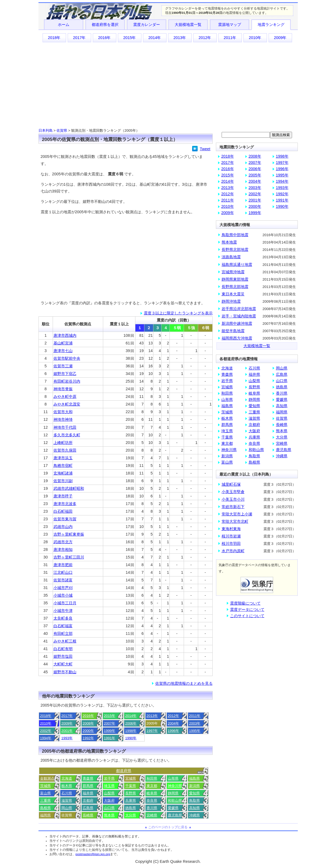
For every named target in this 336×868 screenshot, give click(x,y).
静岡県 (173, 793)
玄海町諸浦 (63, 473)
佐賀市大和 (63, 412)
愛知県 (194, 793)
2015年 (129, 38)
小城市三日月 (65, 603)
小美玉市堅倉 (233, 492)
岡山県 (67, 808)
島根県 (45, 808)
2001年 (67, 731)
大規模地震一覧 (188, 25)
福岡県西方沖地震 (237, 338)
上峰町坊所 (63, 443)
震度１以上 (119, 324)
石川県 (67, 793)
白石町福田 (63, 511)
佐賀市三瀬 (63, 366)
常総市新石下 (233, 507)
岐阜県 (152, 793)
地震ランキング (271, 25)
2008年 (88, 723)
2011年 (230, 38)
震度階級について (245, 603)
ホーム (64, 25)
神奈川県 (175, 786)
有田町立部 (63, 633)
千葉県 (131, 786)
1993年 (67, 738)
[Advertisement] (168, 85)
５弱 (177, 328)
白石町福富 (63, 626)
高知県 (194, 808)
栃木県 (67, 786)
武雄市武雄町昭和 (69, 488)
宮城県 (131, 778)
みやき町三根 (65, 641)
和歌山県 (175, 801)
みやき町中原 (65, 397)
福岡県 (45, 815)
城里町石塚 (231, 484)
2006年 (131, 723)
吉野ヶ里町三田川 (69, 557)
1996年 (174, 731)
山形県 (173, 778)
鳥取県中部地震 (235, 235)
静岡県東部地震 (235, 279)
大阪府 (109, 801)
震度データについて (247, 609)
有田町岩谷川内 (67, 381)
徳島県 (131, 808)
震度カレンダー (147, 25)
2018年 (54, 38)
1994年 (46, 738)
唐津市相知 (63, 549)
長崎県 (88, 815)
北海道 (67, 778)
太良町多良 (63, 618)
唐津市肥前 (63, 565)
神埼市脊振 (63, 389)
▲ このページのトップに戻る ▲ (168, 827)
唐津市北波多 (65, 504)
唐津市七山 (63, 351)
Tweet (205, 149)
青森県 (88, 778)
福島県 (194, 778)
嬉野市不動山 (65, 672)
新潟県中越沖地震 (237, 323)
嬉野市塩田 (63, 656)
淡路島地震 (231, 257)
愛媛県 (173, 808)
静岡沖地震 (231, 301)
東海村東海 (231, 529)
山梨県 (109, 793)
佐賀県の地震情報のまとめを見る (184, 683)
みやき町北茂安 (67, 404)
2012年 (205, 38)
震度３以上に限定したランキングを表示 (178, 313)
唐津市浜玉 (63, 458)
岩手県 (109, 778)
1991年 (110, 738)
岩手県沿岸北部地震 (239, 309)
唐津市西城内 (65, 335)
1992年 (88, 738)
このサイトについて (247, 616)
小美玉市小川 (233, 499)
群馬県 (88, 786)
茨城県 (45, 786)
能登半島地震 (233, 331)
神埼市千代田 (65, 427)
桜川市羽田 (231, 543)
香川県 (152, 808)
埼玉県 (109, 786)
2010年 (255, 38)
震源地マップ (230, 25)
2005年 (255, 175)
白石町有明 (63, 649)
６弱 (205, 328)
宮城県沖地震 (233, 272)
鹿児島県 (175, 815)
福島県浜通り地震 (237, 265)
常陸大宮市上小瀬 (237, 514)
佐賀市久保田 (65, 450)
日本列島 (46, 130)
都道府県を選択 (105, 25)
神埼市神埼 (63, 419)
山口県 (109, 808)
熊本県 (109, 815)
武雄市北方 (63, 542)
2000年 (88, 731)
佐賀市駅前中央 (67, 358)
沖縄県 (194, 815)
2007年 (110, 723)
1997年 (152, 731)
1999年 (110, 731)
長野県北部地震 (235, 250)
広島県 (88, 808)
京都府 (88, 801)
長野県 (131, 793)
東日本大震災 (233, 294)
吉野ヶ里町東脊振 (69, 534)
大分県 (131, 815)
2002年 (46, 731)
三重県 (45, 801)
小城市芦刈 (63, 588)
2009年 (280, 38)
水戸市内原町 (233, 551)
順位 (46, 324)
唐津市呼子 (63, 496)
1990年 (131, 738)
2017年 (79, 38)
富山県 (45, 793)
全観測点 (47, 778)
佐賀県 (62, 130)
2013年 (180, 38)
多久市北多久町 (67, 435)
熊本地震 (229, 242)
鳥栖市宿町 (63, 465)
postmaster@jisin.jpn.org (93, 854)
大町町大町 (63, 664)
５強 (191, 328)
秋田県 (152, 778)
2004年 (174, 723)
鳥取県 (194, 801)
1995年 (195, 731)
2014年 (154, 38)
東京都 (152, 786)
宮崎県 (152, 815)
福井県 (88, 793)
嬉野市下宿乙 (65, 374)
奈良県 (152, 801)
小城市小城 (63, 595)
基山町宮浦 (63, 343)
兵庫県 (131, 801)
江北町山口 (63, 572)
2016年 (104, 38)
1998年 (131, 731)
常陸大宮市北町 (235, 521)
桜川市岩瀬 (231, 536)
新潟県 (194, 786)
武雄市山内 (63, 527)
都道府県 (124, 771)
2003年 (195, 723)
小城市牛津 (63, 611)
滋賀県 (67, 801)
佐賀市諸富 (63, 580)
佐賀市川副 (63, 481)
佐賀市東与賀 (65, 519)
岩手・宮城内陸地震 (239, 316)
